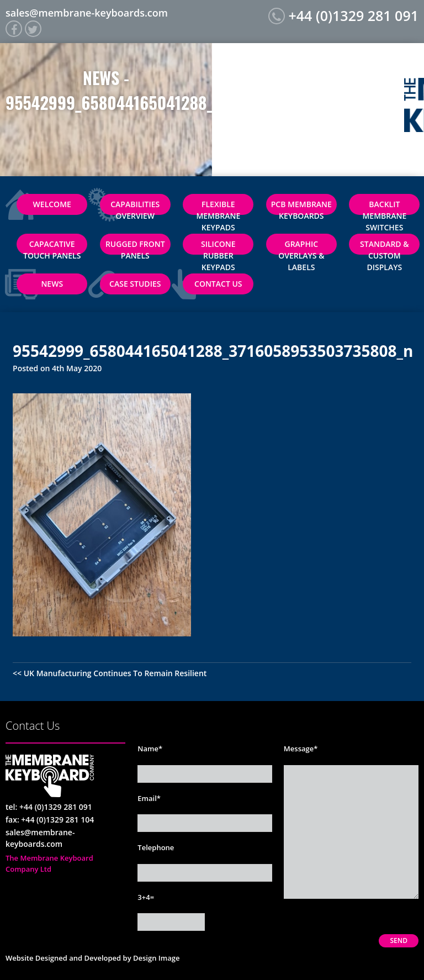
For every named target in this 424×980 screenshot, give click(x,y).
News (52, 284)
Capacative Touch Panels (52, 247)
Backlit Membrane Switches (384, 207)
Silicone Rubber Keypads (218, 247)
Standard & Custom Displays (385, 247)
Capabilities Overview (135, 207)
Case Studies (135, 284)
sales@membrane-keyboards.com (87, 13)
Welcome (52, 204)
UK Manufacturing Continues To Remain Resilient (115, 673)
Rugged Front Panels (135, 247)
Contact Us (218, 284)
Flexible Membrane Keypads (218, 207)
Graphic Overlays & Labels (301, 247)
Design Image (156, 958)
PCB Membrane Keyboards (301, 207)
